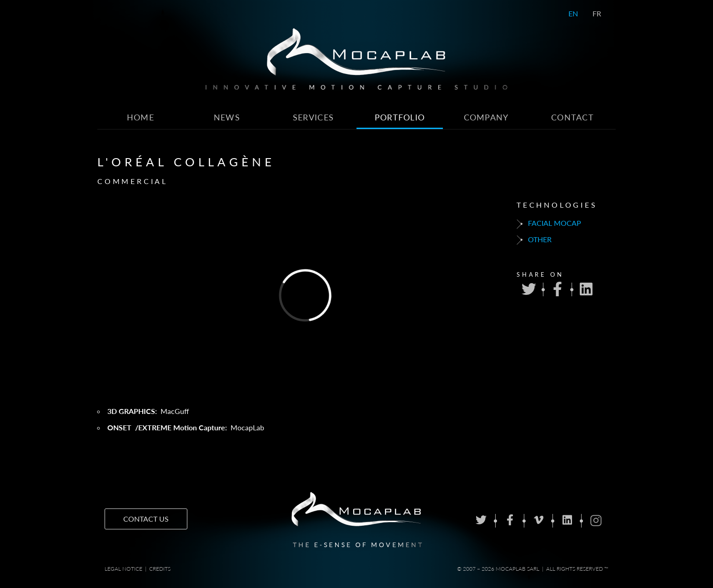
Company (486, 117)
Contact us (146, 519)
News (227, 117)
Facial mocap (549, 224)
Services (313, 117)
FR (597, 13)
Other (534, 240)
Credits (160, 569)
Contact (572, 117)
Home (141, 117)
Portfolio (400, 117)
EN (573, 13)
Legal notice (123, 569)
